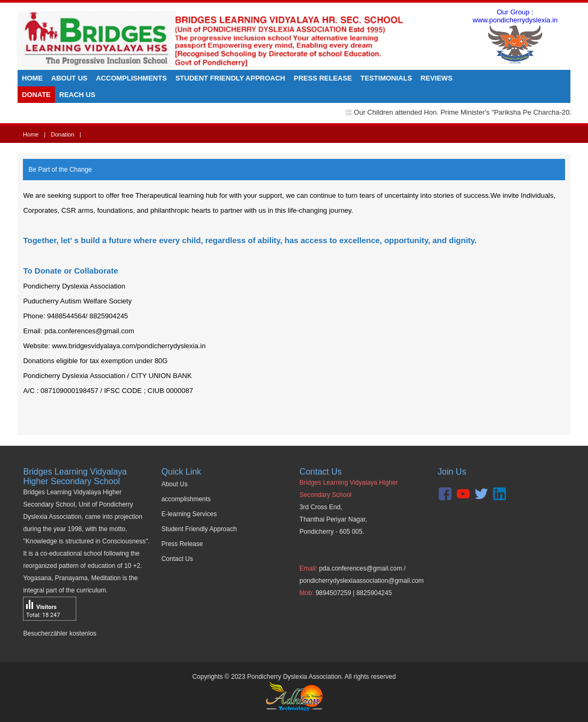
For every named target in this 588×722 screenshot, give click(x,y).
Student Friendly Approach (230, 78)
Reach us (77, 95)
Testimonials (386, 78)
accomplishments (186, 499)
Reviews (437, 78)
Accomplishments (131, 78)
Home (32, 78)
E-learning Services (189, 514)
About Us (69, 78)
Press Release (323, 78)
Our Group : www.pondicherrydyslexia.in (515, 39)
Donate (36, 95)
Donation (62, 134)
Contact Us (177, 559)
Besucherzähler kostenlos (59, 633)
